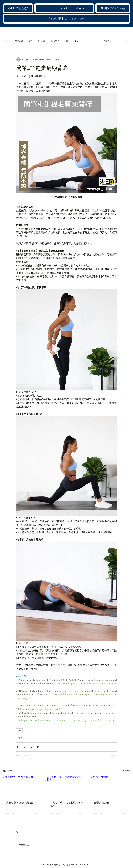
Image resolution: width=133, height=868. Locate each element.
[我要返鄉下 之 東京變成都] (22, 787)
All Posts (6, 41)
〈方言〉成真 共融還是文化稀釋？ (66, 804)
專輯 (30, 41)
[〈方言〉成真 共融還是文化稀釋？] (67, 787)
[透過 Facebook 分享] (18, 747)
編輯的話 (19, 41)
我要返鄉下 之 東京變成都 (20, 803)
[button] (18, 8)
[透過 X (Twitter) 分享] (24, 747)
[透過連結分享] (38, 747)
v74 (19, 731)
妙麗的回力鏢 (102, 803)
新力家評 (41, 41)
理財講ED (55, 41)
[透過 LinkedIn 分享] (31, 747)
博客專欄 (108, 41)
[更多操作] (115, 60)
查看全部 (126, 771)
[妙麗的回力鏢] (111, 787)
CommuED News (91, 41)
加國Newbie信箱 (71, 41)
